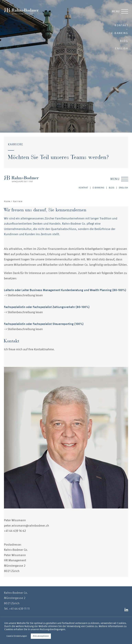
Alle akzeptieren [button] (41, 636)
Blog (124, 41)
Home (7, 201)
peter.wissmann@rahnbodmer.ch (26, 526)
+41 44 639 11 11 (19, 609)
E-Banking (120, 33)
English (122, 48)
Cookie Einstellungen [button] (17, 636)
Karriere (18, 201)
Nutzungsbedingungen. (53, 629)
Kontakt (121, 25)
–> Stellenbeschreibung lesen (23, 295)
